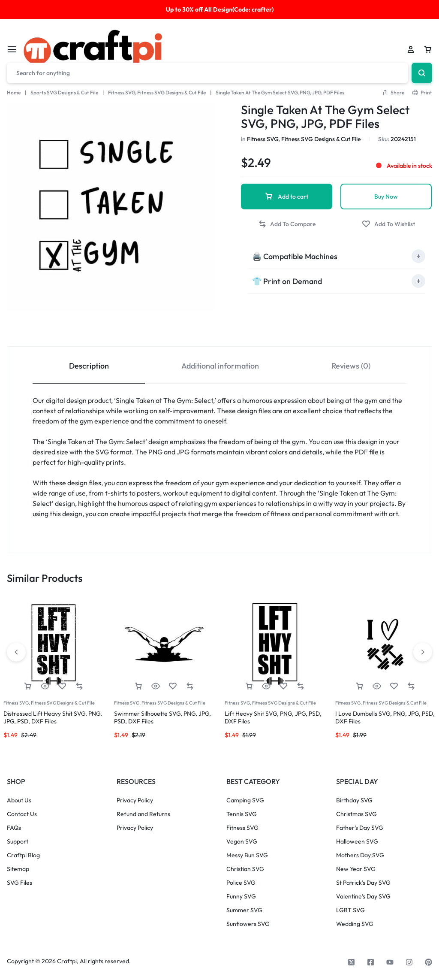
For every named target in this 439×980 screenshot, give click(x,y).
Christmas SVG (356, 814)
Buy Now (386, 197)
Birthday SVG (354, 800)
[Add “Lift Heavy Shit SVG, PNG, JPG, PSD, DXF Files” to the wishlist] (283, 686)
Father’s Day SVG (360, 828)
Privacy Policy (135, 800)
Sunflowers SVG (248, 924)
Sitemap (18, 869)
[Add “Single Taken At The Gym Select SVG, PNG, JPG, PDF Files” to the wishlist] (388, 224)
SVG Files (20, 883)
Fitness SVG (242, 828)
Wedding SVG (355, 924)
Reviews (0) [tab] (351, 366)
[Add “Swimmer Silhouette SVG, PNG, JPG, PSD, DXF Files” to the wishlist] (173, 686)
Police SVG (241, 883)
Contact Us (22, 814)
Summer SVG (244, 910)
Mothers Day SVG (360, 855)
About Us (19, 800)
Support (18, 842)
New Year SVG (356, 869)
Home (14, 92)
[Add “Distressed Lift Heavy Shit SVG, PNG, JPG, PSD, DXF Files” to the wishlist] (62, 686)
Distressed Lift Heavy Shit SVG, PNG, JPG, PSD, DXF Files (53, 717)
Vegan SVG (242, 842)
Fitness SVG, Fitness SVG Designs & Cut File (157, 92)
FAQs (14, 828)
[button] (393, 92)
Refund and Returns (143, 814)
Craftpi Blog (23, 855)
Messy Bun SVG (247, 855)
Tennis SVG (242, 814)
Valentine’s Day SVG (363, 897)
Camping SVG (245, 800)
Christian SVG (245, 869)
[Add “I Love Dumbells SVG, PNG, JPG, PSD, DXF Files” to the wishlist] (394, 686)
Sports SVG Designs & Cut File (64, 92)
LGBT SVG (350, 910)
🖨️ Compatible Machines (295, 256)
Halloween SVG (357, 842)
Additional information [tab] (220, 366)
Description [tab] (89, 366)
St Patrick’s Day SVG (363, 883)
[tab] (337, 256)
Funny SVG (241, 897)
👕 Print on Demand (287, 281)
